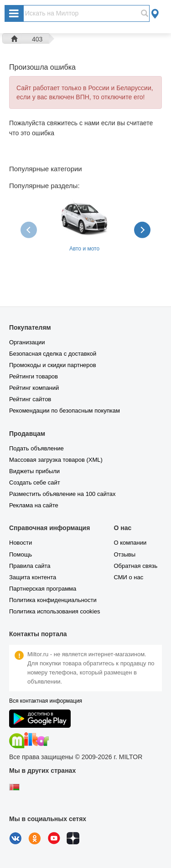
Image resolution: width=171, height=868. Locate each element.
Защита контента (33, 577)
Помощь (21, 554)
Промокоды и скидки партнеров (53, 365)
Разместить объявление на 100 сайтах (62, 494)
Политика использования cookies (54, 611)
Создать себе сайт (35, 483)
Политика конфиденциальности (53, 600)
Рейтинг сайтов (30, 399)
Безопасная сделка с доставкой (53, 354)
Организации (27, 342)
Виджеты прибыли (34, 471)
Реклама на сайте (34, 505)
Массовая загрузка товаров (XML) (56, 460)
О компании (130, 543)
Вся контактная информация (46, 701)
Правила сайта (30, 566)
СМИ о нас (128, 577)
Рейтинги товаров (34, 376)
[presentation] (30, 230)
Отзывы (124, 554)
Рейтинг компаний (34, 388)
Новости (21, 543)
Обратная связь (135, 566)
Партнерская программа (43, 589)
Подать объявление (36, 448)
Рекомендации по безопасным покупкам (65, 411)
